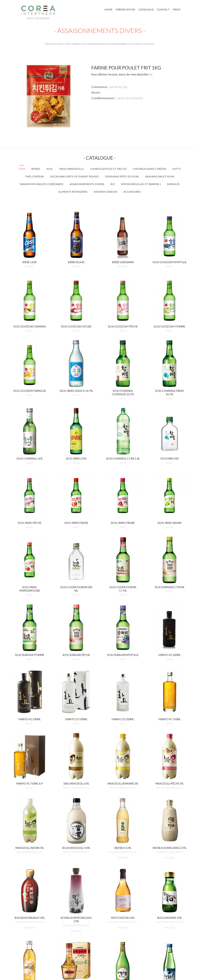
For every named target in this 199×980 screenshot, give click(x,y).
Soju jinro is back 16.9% (76, 391)
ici (151, 74)
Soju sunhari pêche (76, 655)
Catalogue (146, 9)
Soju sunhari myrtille (123, 655)
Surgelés (173, 184)
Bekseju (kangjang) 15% (170, 848)
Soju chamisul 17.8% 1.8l (123, 459)
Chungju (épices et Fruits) (108, 169)
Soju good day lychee (76, 326)
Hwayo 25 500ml (76, 719)
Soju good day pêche (123, 326)
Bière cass (30, 262)
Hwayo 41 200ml (170, 655)
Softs (177, 169)
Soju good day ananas (30, 326)
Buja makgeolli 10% (76, 848)
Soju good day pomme (169, 326)
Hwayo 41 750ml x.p (30, 784)
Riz (113, 184)
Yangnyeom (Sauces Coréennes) (42, 184)
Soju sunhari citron (169, 587)
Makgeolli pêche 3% (169, 784)
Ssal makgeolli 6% (76, 784)
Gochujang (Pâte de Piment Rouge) (74, 176)
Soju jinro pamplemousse (30, 589)
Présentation (125, 9)
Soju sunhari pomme (30, 655)
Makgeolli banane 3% (123, 784)
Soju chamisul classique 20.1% (123, 393)
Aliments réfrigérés (73, 192)
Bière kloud (76, 262)
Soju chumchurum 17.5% (123, 589)
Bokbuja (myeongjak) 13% (76, 919)
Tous (22, 169)
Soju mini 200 (169, 459)
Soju (50, 169)
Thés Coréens (34, 176)
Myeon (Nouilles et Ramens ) (141, 184)
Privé (177, 9)
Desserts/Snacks (106, 192)
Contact (163, 9)
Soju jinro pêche (30, 523)
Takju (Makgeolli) (71, 169)
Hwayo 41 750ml (170, 719)
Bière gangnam (123, 262)
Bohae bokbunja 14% (30, 918)
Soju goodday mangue (30, 391)
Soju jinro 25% (76, 459)
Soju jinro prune (123, 523)
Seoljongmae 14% (169, 918)
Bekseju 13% (123, 848)
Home (108, 9)
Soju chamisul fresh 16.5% (170, 393)
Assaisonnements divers (87, 184)
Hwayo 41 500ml (30, 719)
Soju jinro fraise (76, 523)
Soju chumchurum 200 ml (76, 589)
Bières (36, 169)
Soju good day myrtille (170, 262)
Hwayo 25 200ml (123, 719)
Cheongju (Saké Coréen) (150, 169)
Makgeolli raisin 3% (30, 848)
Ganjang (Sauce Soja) (160, 176)
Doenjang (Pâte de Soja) (122, 176)
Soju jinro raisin (170, 523)
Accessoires (132, 192)
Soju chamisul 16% (30, 459)
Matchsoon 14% (123, 918)
